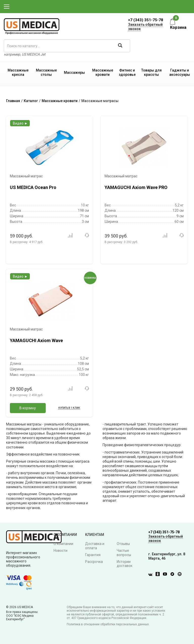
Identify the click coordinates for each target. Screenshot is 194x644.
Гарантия (93, 555)
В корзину (28, 408)
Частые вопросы (124, 553)
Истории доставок (125, 564)
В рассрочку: (27, 242)
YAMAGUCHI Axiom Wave (36, 340)
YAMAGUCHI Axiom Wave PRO (136, 187)
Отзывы (123, 544)
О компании (63, 544)
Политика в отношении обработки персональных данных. (108, 624)
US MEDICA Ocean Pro (33, 187)
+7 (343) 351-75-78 (146, 20)
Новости (60, 551)
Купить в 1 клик (69, 408)
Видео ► (20, 123)
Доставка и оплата (95, 546)
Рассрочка (94, 562)
